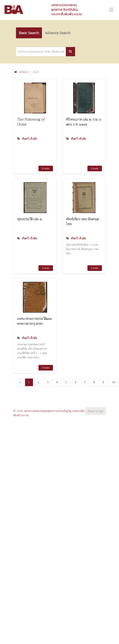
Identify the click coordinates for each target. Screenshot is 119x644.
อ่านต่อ (46, 168)
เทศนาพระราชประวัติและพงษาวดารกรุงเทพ (34, 321)
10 (114, 382)
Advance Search (58, 33)
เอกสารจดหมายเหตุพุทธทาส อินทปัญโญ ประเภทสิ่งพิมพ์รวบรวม (66, 10)
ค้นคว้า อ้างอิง (30, 139)
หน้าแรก (21, 72)
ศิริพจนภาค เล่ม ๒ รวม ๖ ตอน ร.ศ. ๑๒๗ (84, 122)
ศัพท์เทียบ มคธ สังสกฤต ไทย (82, 222)
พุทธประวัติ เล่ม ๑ (30, 219)
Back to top (95, 411)
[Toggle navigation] (111, 10)
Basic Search (29, 33)
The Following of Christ (31, 122)
